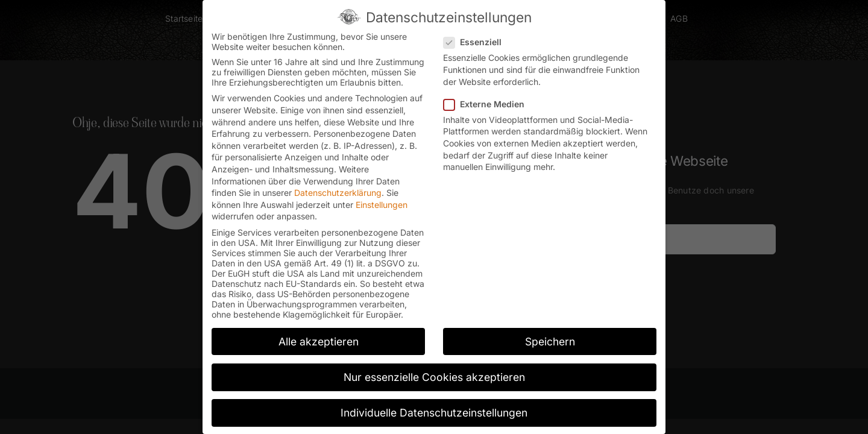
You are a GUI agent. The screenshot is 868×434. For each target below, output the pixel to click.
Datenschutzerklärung (338, 190)
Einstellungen (382, 201)
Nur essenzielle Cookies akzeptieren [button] (434, 373)
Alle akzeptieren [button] (319, 338)
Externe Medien (489, 100)
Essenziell (477, 39)
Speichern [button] (550, 338)
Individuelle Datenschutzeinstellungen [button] (434, 409)
